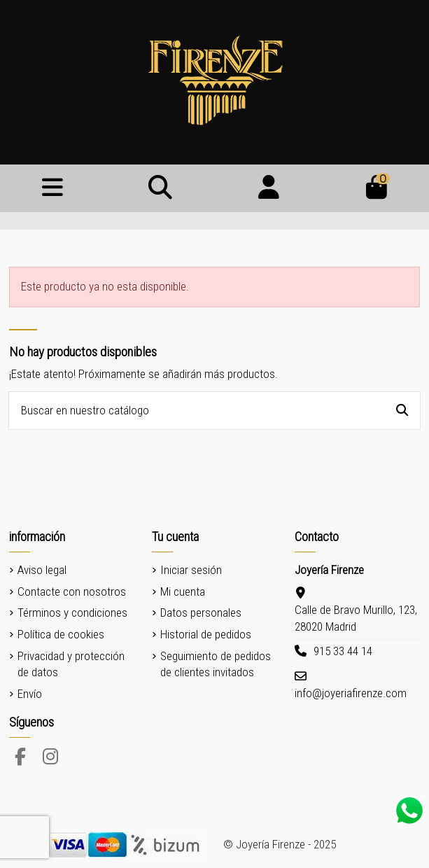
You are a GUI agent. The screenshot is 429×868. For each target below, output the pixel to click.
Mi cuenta (183, 591)
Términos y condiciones (72, 612)
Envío (30, 694)
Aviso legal (42, 570)
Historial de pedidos (206, 634)
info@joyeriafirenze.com (351, 693)
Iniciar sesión (191, 570)
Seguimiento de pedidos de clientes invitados (216, 664)
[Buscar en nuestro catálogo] (402, 411)
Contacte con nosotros (72, 591)
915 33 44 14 (343, 651)
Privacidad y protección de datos (71, 664)
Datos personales (201, 612)
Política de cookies (61, 634)
